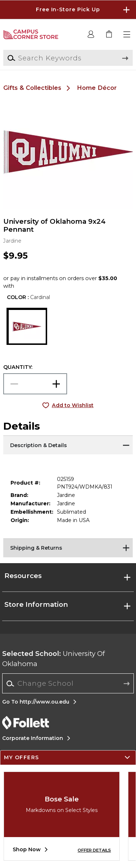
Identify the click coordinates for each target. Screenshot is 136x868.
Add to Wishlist (73, 405)
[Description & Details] (68, 445)
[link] (109, 35)
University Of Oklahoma (53, 659)
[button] (127, 35)
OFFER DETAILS (94, 850)
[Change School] (68, 683)
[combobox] (68, 684)
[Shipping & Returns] (68, 548)
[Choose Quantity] (35, 384)
